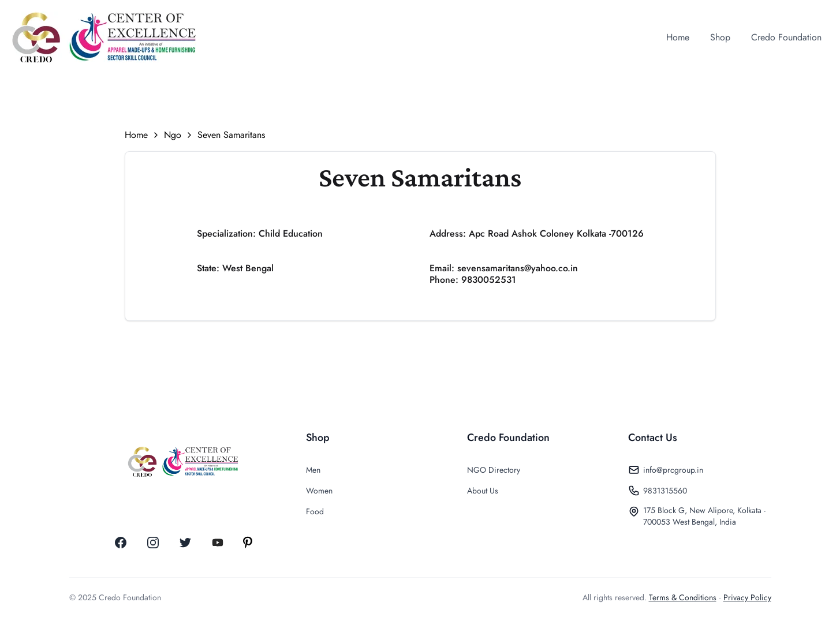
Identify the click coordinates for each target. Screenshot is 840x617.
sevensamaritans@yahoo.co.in (518, 268)
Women (319, 491)
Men (313, 470)
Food (315, 511)
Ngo (173, 135)
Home (136, 135)
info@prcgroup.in (673, 470)
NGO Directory (494, 470)
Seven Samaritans (231, 135)
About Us (483, 491)
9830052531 (489, 280)
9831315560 (665, 491)
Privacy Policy (747, 597)
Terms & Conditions (683, 597)
